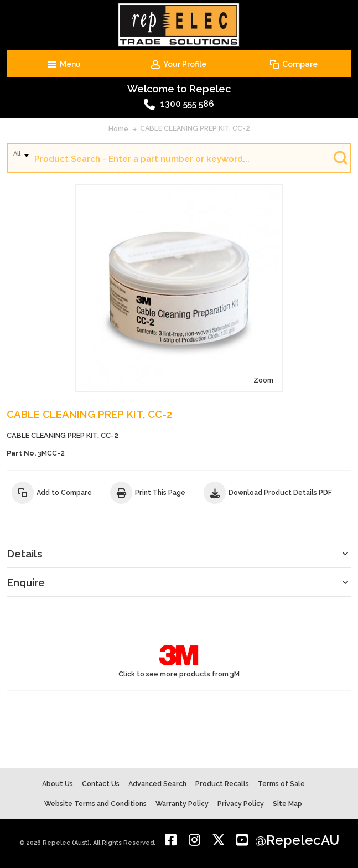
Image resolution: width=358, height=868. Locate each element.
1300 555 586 (179, 105)
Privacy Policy (241, 804)
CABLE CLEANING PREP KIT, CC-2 (195, 128)
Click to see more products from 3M (179, 660)
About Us (58, 784)
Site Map (287, 804)
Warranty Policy (182, 804)
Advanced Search (157, 784)
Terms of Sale (281, 784)
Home (118, 129)
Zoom (263, 380)
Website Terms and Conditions (95, 804)
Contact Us (101, 784)
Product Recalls (222, 784)
